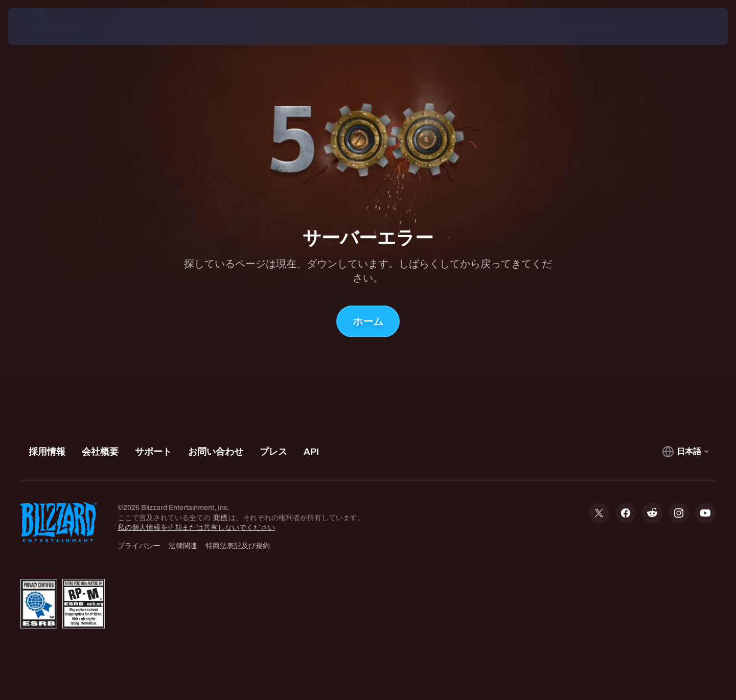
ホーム (368, 321)
